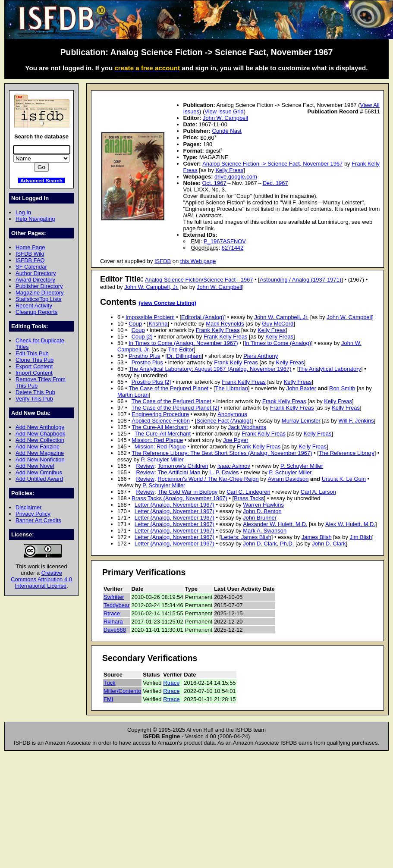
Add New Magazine (40, 453)
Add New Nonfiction (40, 459)
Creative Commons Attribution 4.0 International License (41, 579)
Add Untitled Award (39, 479)
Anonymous (232, 414)
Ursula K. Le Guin (344, 479)
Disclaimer (28, 507)
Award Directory (35, 280)
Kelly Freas (229, 170)
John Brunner (260, 518)
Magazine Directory (40, 293)
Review (145, 466)
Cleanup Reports (36, 312)
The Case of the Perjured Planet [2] (175, 408)
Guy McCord (278, 324)
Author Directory (36, 273)
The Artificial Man (179, 472)
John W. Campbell (225, 118)
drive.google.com (236, 177)
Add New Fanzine (38, 447)
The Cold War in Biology (187, 492)
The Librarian (232, 388)
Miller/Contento (122, 691)
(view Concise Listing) (168, 303)
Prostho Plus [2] (151, 382)
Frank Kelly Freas (218, 330)
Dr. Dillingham (184, 356)
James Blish (317, 537)
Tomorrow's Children (183, 466)
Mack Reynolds (225, 324)
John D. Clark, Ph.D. (268, 544)
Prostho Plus (144, 356)
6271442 (233, 248)
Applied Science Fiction (161, 421)
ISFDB (163, 261)
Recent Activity (34, 306)
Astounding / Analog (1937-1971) (300, 280)
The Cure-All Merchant (160, 427)
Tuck (110, 683)
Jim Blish (361, 537)
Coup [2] (142, 337)
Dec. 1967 (275, 183)
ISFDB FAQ (30, 260)
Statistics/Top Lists (39, 299)
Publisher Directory (39, 286)
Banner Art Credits (38, 520)
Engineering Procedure (160, 414)
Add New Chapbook (40, 434)
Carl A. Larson (318, 492)
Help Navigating (35, 219)
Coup (135, 324)
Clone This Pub (35, 360)
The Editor (181, 349)
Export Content (34, 366)
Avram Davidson (288, 479)
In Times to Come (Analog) (278, 343)
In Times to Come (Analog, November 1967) (183, 343)
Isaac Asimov (234, 466)
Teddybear (117, 605)
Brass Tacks (249, 498)
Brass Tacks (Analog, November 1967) (179, 498)
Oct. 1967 (214, 183)
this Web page (198, 261)
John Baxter (301, 388)
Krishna (158, 324)
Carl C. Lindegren (248, 492)
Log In (23, 212)
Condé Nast (227, 131)
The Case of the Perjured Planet (168, 388)
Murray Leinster (301, 421)
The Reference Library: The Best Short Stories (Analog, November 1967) (222, 453)
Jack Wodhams (247, 427)
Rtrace (112, 613)
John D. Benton (262, 511)
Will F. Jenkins (356, 421)
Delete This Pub (35, 392)
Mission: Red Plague (157, 440)
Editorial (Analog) (203, 317)
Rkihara (113, 622)
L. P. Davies (224, 472)
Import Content (34, 373)
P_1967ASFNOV (225, 241)
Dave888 (115, 630)
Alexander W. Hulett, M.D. (275, 524)
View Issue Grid (224, 111)
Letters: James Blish (246, 537)
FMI (108, 699)
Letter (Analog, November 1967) (174, 505)
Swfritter (114, 597)
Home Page (30, 247)
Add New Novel (35, 466)
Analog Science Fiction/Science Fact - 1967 (199, 280)
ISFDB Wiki (30, 254)
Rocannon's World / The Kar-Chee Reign (208, 479)
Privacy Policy (33, 514)
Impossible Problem (150, 317)
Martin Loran (133, 395)
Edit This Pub (32, 353)
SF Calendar (31, 267)
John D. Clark (329, 544)
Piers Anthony (261, 356)
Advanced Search (41, 180)
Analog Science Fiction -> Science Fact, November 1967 (272, 164)
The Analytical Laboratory (330, 369)
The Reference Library (347, 453)
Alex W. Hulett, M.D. (350, 524)
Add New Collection (40, 440)
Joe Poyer (236, 440)
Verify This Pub (34, 399)
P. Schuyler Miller (162, 459)
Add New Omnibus (39, 472)
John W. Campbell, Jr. (151, 287)
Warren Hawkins (263, 505)
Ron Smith (342, 388)
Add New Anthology (40, 427)
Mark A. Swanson (265, 531)
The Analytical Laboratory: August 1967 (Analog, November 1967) (210, 369)
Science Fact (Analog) (224, 421)
